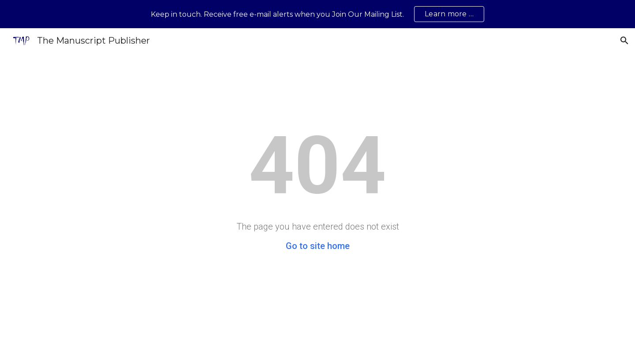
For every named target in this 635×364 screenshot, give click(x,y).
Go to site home (318, 246)
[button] (624, 41)
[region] (317, 14)
